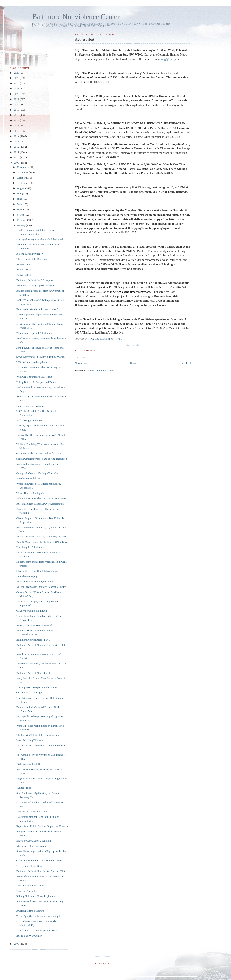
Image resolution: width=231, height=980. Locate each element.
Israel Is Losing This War (30, 740)
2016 (17, 126)
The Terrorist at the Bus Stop (32, 259)
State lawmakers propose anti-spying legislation (42, 459)
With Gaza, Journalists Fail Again (34, 377)
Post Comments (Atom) (102, 370)
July (20, 193)
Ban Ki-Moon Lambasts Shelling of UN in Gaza (42, 542)
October (22, 178)
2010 (17, 157)
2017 (17, 120)
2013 (17, 141)
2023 (17, 89)
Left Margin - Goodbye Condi (32, 812)
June (20, 199)
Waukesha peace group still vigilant (35, 285)
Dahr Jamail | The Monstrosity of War (36, 930)
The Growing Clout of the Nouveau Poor (38, 735)
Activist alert (23, 264)
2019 (17, 110)
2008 (17, 944)
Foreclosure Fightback (28, 478)
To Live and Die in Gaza (29, 866)
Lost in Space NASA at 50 (30, 886)
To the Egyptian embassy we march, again (39, 916)
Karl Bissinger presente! (29, 420)
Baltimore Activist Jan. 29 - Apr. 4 (34, 280)
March (21, 215)
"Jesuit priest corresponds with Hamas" (37, 687)
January (22, 225)
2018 (17, 115)
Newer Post (81, 363)
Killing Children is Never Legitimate (36, 896)
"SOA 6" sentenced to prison (31, 362)
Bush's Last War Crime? (29, 936)
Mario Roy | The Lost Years (31, 846)
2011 (17, 152)
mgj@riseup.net (171, 59)
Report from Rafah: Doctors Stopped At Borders (42, 826)
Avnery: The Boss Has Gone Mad (34, 625)
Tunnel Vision (24, 788)
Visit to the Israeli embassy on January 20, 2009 (42, 537)
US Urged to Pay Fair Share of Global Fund (39, 239)
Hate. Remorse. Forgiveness (31, 406)
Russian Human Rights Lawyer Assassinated (40, 504)
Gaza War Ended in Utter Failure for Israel (39, 453)
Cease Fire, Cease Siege (29, 693)
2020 (17, 104)
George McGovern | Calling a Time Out (37, 473)
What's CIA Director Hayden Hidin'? (36, 582)
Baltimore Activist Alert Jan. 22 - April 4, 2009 (41, 498)
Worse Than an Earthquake (31, 493)
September (23, 183)
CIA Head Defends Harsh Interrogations (38, 571)
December (23, 167)
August (21, 188)
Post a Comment (82, 357)
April (20, 209)
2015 (17, 131)
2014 (17, 136)
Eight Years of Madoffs (29, 764)
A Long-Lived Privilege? (29, 254)
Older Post (185, 363)
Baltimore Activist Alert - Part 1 (33, 673)
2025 (17, 78)
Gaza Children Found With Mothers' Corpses (40, 861)
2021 (17, 99)
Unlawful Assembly (27, 891)
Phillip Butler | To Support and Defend (37, 382)
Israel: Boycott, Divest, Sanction (33, 841)
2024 (17, 83)
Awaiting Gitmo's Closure (30, 911)
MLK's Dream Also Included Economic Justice (41, 587)
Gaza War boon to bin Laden (31, 611)
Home (133, 363)
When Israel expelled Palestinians (34, 333)
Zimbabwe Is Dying (27, 576)
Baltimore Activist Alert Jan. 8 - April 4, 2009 (40, 871)
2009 (17, 163)
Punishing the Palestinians (30, 547)
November (23, 172)
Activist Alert (23, 270)
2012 (17, 147)
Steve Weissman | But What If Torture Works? (41, 357)
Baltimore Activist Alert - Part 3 (33, 640)
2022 (17, 94)
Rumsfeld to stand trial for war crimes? (37, 309)
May (20, 204)
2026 (17, 73)
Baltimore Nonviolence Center (76, 17)
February (22, 220)
